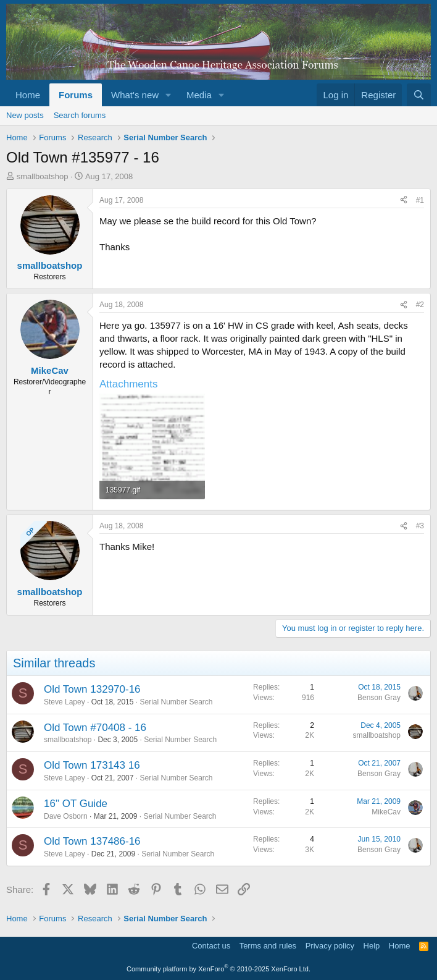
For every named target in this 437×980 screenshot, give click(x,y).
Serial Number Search (176, 702)
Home (28, 95)
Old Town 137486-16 (92, 841)
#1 (420, 200)
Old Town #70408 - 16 (95, 728)
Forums (76, 95)
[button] (169, 95)
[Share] (404, 201)
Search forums (80, 115)
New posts (25, 115)
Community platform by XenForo (218, 969)
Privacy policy (330, 946)
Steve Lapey (65, 702)
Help (372, 946)
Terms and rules (268, 946)
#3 (420, 526)
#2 (420, 305)
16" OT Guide (76, 804)
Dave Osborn (66, 816)
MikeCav (386, 812)
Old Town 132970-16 (92, 689)
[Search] (419, 95)
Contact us (211, 946)
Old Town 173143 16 (92, 765)
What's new (135, 95)
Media (199, 95)
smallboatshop (43, 176)
